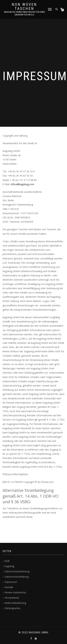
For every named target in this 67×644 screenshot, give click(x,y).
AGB (7, 561)
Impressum (11, 582)
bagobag (9, 566)
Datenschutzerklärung (17, 577)
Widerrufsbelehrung (15, 603)
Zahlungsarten (12, 608)
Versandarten (12, 598)
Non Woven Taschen (24, 7)
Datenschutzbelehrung (17, 571)
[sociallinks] (31, 638)
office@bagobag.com (22, 184)
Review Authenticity (15, 592)
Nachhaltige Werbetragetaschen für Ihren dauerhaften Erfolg (24, 13)
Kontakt (9, 587)
